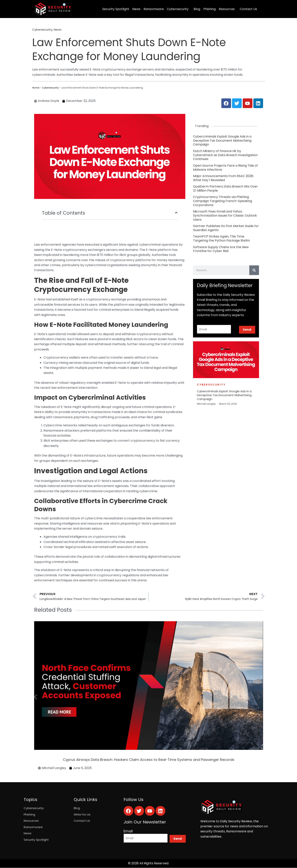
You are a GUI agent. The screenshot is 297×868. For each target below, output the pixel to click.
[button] (36, 698)
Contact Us (248, 9)
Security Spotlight (116, 9)
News (136, 9)
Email (128, 832)
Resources (227, 9)
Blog (197, 9)
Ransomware (154, 9)
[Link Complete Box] (226, 141)
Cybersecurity (178, 9)
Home (36, 88)
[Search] (254, 270)
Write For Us (82, 816)
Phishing (210, 9)
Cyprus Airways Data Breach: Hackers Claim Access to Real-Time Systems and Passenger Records (149, 760)
